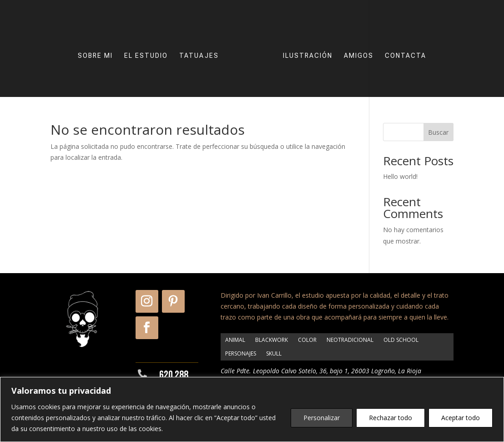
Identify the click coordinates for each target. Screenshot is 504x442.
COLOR (307, 340)
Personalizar (322, 418)
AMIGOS (359, 56)
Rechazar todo (391, 418)
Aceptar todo (461, 418)
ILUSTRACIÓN (308, 56)
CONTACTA (406, 56)
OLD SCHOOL (401, 340)
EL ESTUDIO (146, 56)
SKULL (274, 353)
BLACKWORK (272, 340)
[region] (252, 409)
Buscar (438, 132)
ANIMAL (235, 340)
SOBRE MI (95, 56)
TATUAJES (199, 56)
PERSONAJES (241, 353)
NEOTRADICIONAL (350, 340)
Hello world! (400, 176)
